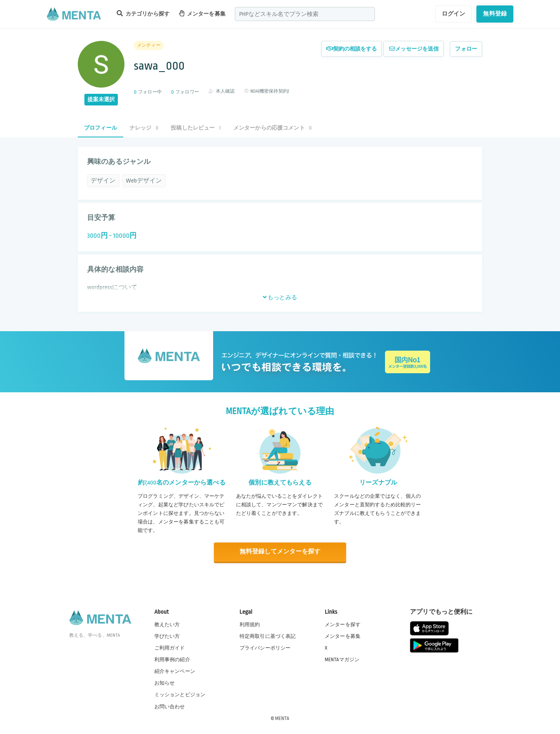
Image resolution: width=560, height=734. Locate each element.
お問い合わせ (170, 706)
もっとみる (280, 297)
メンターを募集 (202, 13)
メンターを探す (343, 624)
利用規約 (250, 624)
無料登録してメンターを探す (280, 552)
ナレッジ (144, 128)
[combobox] (305, 14)
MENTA (282, 718)
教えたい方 (167, 624)
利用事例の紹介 (172, 659)
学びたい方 (167, 636)
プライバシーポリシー (265, 648)
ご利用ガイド (170, 648)
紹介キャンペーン (175, 671)
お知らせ (165, 683)
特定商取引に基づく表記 (268, 636)
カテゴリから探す (143, 13)
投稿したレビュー (196, 128)
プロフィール (101, 128)
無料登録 (495, 14)
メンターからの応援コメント (273, 128)
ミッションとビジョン (180, 695)
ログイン (454, 14)
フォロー (466, 49)
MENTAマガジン (342, 659)
